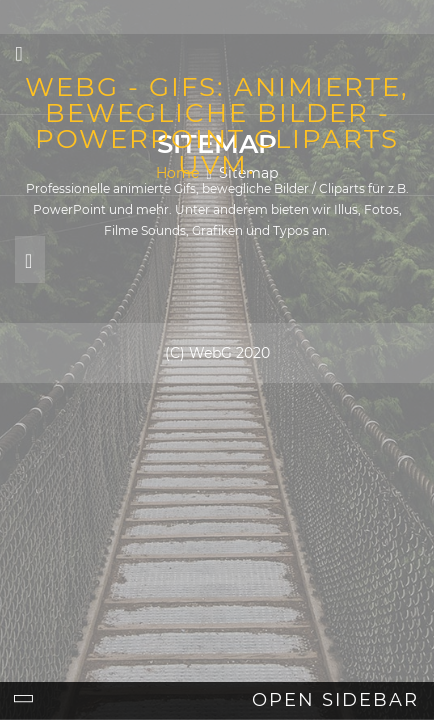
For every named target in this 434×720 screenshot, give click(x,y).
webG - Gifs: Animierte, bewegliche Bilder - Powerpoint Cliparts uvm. (217, 126)
